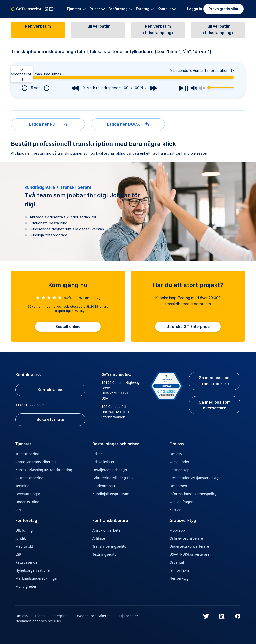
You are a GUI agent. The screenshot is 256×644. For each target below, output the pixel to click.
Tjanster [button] (76, 9)
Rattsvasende (26, 563)
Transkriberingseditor (110, 547)
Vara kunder (179, 462)
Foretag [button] (145, 9)
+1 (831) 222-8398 (30, 405)
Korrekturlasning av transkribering (44, 470)
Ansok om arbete (106, 531)
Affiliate (99, 539)
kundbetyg (88, 298)
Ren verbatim (38, 27)
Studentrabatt (104, 486)
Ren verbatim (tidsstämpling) (158, 30)
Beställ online (68, 327)
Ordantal (177, 563)
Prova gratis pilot (224, 9)
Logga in (195, 9)
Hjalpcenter (129, 616)
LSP (18, 555)
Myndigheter (26, 587)
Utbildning (24, 531)
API (18, 510)
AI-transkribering (29, 478)
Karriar (175, 510)
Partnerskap (179, 470)
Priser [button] (97, 9)
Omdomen (178, 486)
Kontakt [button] (167, 9)
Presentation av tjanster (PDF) (194, 478)
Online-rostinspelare (186, 539)
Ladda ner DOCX (128, 124)
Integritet (60, 616)
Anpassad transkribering (36, 462)
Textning (22, 486)
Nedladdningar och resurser (39, 621)
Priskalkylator (104, 462)
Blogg (40, 616)
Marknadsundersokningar (37, 579)
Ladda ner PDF (48, 124)
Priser (97, 454)
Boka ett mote (51, 420)
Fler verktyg (179, 579)
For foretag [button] (120, 9)
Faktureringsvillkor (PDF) (113, 478)
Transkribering (27, 454)
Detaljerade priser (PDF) (112, 470)
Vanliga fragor (181, 502)
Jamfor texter (180, 571)
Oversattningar (28, 494)
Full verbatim (98, 27)
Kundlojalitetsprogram (111, 494)
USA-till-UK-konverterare (189, 555)
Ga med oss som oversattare (215, 406)
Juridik (21, 539)
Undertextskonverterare (189, 547)
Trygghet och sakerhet (94, 616)
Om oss (176, 454)
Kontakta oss (51, 390)
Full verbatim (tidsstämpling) (218, 30)
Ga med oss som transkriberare (215, 381)
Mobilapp (177, 531)
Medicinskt (24, 547)
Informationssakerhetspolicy (193, 494)
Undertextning (27, 502)
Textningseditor (105, 555)
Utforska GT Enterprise (188, 327)
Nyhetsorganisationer (33, 571)
